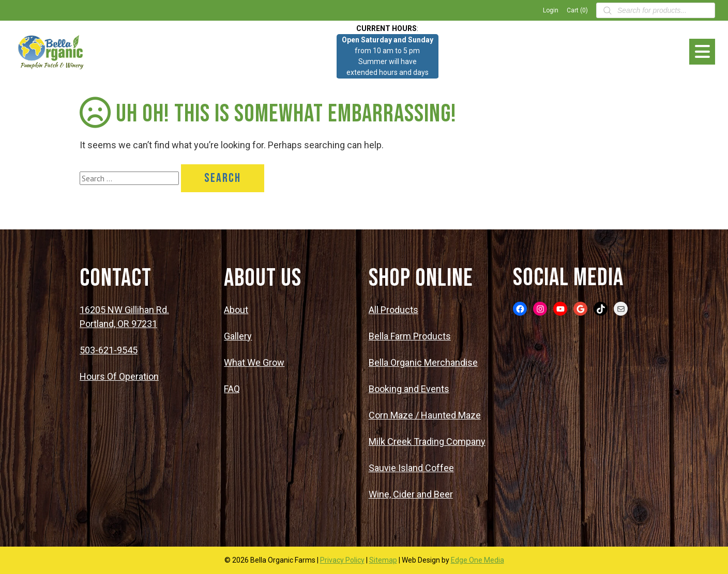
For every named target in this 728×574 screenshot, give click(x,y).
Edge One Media (477, 560)
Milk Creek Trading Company (427, 441)
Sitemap (383, 560)
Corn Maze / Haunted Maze (425, 415)
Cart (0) (577, 10)
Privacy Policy (342, 560)
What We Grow (254, 362)
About (236, 310)
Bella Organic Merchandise (423, 362)
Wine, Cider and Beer (411, 494)
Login (551, 10)
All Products (393, 310)
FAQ (232, 389)
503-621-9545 (109, 350)
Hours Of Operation (119, 376)
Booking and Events (409, 389)
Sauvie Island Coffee (411, 468)
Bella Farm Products (410, 336)
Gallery (238, 336)
